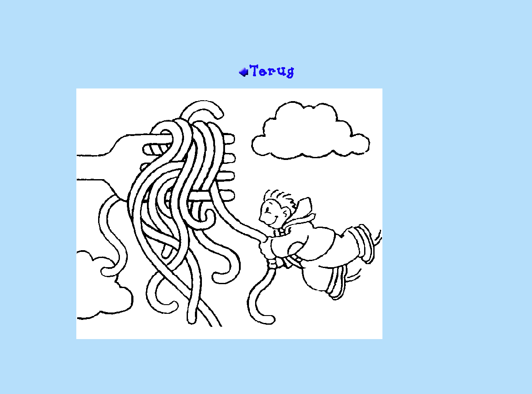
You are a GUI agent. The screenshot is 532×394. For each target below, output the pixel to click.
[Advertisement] (266, 35)
